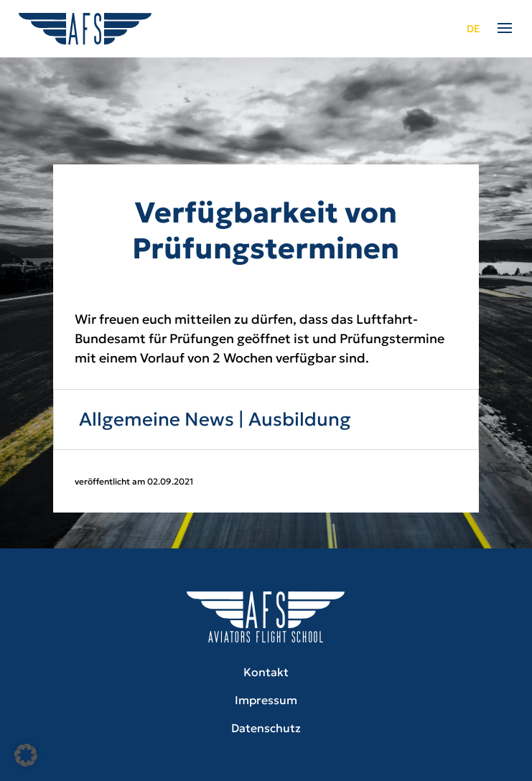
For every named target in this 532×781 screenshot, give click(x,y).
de (473, 29)
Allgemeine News (157, 419)
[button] (26, 755)
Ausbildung (300, 419)
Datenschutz (266, 728)
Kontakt (266, 672)
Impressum (266, 700)
